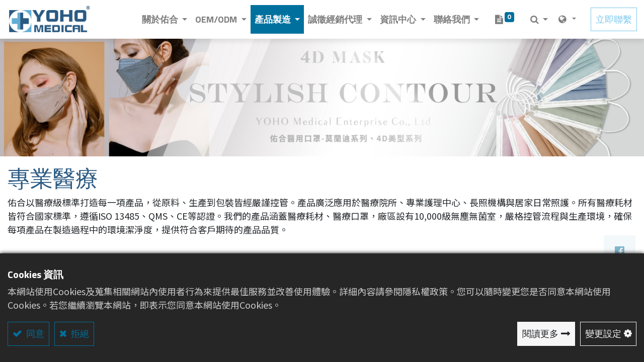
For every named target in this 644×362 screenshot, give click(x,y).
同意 (34, 334)
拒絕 (79, 334)
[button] (539, 20)
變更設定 (603, 334)
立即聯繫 (613, 20)
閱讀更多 (540, 334)
